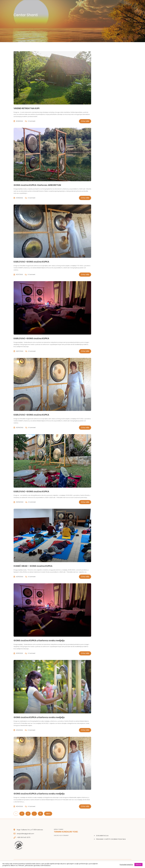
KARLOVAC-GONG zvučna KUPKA (31, 262)
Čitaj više (85, 121)
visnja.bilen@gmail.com (25, 834)
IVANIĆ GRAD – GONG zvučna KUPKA (33, 566)
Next (48, 814)
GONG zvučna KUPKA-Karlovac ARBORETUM (37, 185)
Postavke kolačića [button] (126, 865)
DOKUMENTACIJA (102, 836)
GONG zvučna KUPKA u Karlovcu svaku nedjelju (39, 640)
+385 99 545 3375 (24, 837)
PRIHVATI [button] (138, 865)
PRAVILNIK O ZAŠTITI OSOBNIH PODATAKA (111, 839)
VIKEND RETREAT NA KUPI (27, 108)
